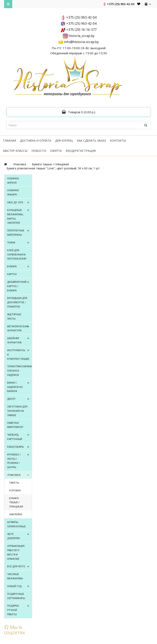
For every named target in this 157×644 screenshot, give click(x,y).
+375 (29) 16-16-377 (81, 30)
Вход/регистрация (81, 151)
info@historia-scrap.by (81, 42)
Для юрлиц (64, 140)
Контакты (118, 140)
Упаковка (20, 164)
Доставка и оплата (36, 140)
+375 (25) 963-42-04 (118, 4)
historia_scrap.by (81, 36)
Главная (10, 140)
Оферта (56, 151)
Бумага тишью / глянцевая (50, 164)
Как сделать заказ (91, 140)
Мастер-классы (15, 151)
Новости (39, 151)
